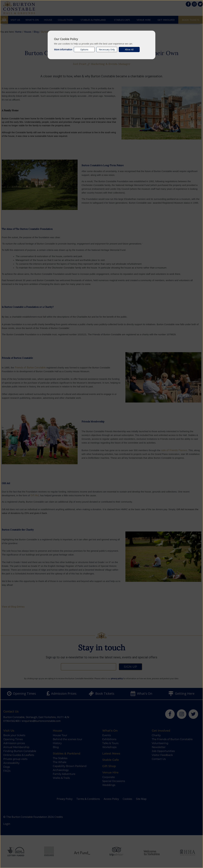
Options (84, 49)
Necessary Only (107, 49)
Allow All (129, 49)
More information (63, 49)
